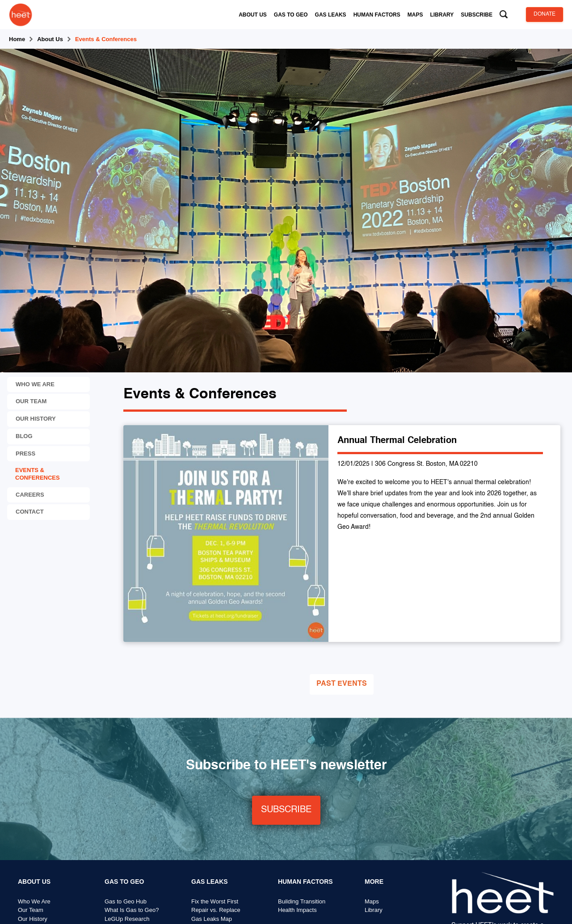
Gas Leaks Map (212, 919)
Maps (372, 901)
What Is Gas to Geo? (132, 910)
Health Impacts (297, 910)
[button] (253, 15)
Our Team (31, 910)
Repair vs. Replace (216, 910)
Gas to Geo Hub (126, 901)
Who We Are (34, 901)
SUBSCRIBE (286, 810)
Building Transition (302, 901)
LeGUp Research (127, 919)
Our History (33, 919)
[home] (21, 15)
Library (374, 910)
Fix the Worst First (215, 901)
